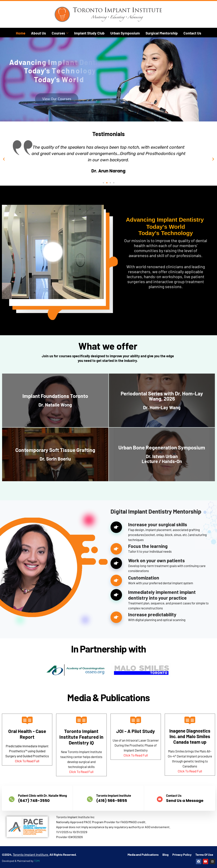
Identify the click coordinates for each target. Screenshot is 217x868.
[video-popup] (53, 332)
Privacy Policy (182, 842)
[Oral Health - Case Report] (27, 720)
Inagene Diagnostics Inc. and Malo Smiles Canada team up (190, 736)
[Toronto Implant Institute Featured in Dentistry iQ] (81, 720)
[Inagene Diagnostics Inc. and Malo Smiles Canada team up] (190, 720)
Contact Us (192, 33)
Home (21, 33)
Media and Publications (143, 842)
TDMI (37, 848)
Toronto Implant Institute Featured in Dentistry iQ (81, 737)
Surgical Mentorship (162, 33)
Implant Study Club (89, 33)
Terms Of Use (204, 842)
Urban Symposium (125, 33)
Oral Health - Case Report (27, 734)
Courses (60, 33)
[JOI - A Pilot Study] (136, 720)
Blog (165, 842)
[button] (4, 159)
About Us (38, 33)
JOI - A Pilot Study (136, 731)
